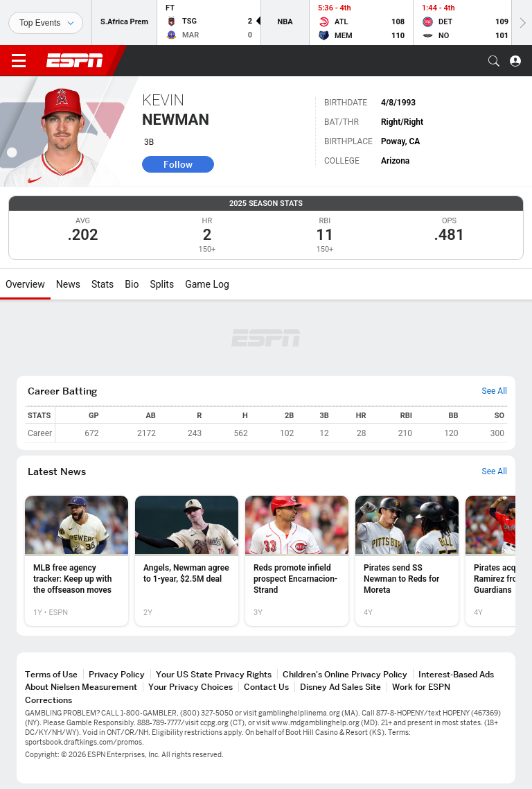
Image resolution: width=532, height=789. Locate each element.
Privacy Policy (117, 674)
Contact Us (266, 687)
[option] (77, 561)
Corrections (48, 700)
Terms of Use (51, 674)
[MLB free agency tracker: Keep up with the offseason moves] (77, 561)
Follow (178, 164)
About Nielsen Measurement (81, 687)
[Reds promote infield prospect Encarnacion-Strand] (297, 561)
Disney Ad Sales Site (340, 687)
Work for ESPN (421, 687)
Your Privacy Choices (190, 687)
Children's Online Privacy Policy (345, 674)
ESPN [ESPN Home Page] (75, 60)
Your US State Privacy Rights (214, 674)
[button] (494, 61)
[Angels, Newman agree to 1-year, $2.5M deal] (187, 561)
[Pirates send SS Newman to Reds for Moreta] (407, 561)
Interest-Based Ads (456, 674)
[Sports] (46, 23)
